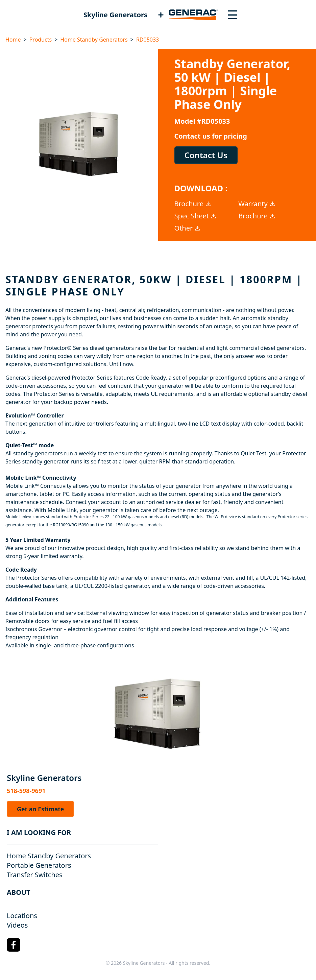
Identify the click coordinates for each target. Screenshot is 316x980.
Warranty (257, 204)
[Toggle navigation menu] (233, 15)
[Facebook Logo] (14, 945)
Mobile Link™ (22, 486)
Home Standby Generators (94, 40)
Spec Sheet (196, 216)
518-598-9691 (26, 791)
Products (41, 40)
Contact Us (206, 155)
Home (13, 40)
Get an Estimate (40, 809)
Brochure (193, 204)
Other (188, 228)
